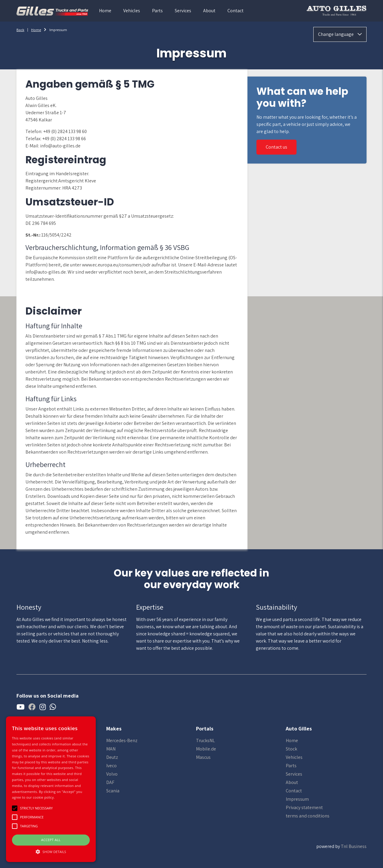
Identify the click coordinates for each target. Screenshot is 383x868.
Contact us (276, 147)
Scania (113, 791)
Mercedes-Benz (122, 740)
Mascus (203, 757)
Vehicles (132, 11)
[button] (51, 852)
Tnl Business (354, 846)
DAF (110, 782)
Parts (157, 11)
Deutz (112, 757)
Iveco (111, 766)
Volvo (112, 774)
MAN (111, 749)
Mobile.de (206, 749)
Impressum (297, 799)
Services (183, 11)
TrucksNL (205, 740)
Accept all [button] (51, 840)
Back (20, 30)
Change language (340, 34)
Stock (291, 749)
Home (105, 11)
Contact (235, 11)
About (209, 11)
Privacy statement (304, 807)
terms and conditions (308, 816)
